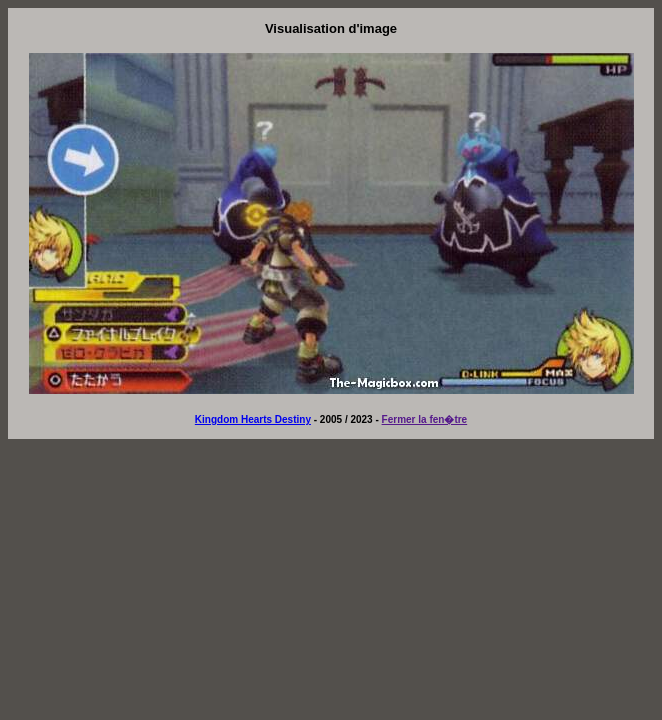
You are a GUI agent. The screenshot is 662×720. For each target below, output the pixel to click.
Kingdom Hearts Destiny (253, 419)
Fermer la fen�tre (425, 419)
